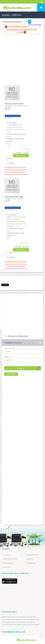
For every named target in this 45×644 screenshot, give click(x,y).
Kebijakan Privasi (32, 555)
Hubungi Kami (9, 563)
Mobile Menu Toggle (41, 8)
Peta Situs (7, 567)
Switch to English (34, 25)
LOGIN (41, 2)
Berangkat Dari (10, 348)
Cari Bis (21, 368)
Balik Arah (11, 374)
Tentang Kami (31, 563)
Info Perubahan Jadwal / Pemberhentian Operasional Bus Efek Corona (22, 29)
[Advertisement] (22, 58)
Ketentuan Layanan (10, 559)
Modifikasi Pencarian (13, 343)
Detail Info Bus (21, 156)
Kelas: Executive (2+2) (13, 116)
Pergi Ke (7, 357)
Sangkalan (30, 559)
